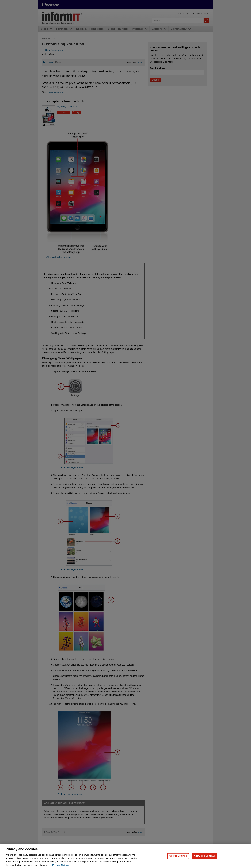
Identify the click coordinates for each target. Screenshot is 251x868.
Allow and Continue (205, 861)
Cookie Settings (178, 861)
